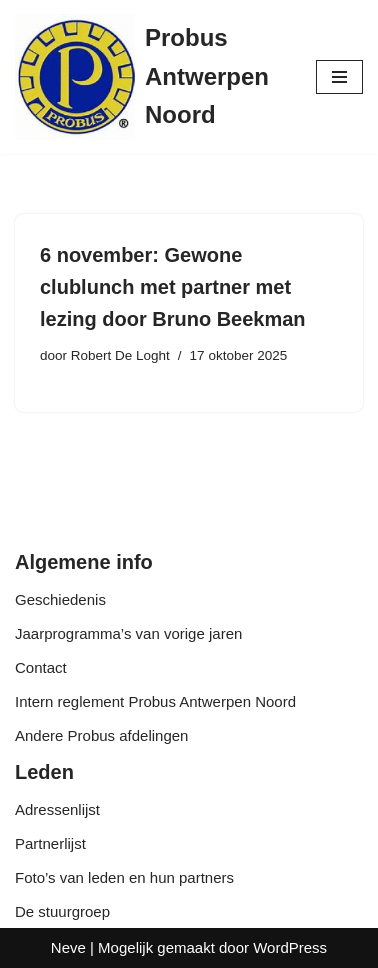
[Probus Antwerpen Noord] (150, 77)
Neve (68, 947)
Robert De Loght (120, 355)
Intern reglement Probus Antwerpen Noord (155, 701)
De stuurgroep (62, 911)
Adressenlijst (57, 809)
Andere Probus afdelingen (101, 735)
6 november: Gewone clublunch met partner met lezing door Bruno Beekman (173, 287)
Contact (41, 667)
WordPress (290, 947)
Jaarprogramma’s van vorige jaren (128, 633)
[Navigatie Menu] (339, 77)
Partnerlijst (50, 843)
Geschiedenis (60, 599)
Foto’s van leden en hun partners (124, 877)
